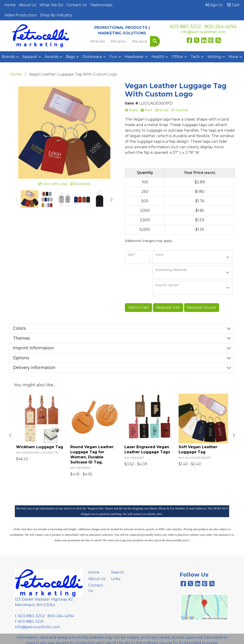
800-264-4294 (221, 27)
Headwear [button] (134, 57)
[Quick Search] (96, 41)
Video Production (21, 15)
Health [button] (158, 57)
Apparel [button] (30, 57)
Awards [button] (51, 57)
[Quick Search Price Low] (119, 41)
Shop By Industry (56, 15)
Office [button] (177, 57)
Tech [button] (195, 57)
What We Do (51, 5)
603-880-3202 (186, 27)
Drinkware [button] (92, 57)
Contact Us (76, 5)
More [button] (233, 57)
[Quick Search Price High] (140, 41)
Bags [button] (70, 57)
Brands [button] (8, 57)
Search (118, 572)
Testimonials (101, 5)
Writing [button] (214, 57)
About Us (28, 5)
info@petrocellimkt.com (203, 32)
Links (116, 579)
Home (10, 5)
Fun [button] (113, 57)
